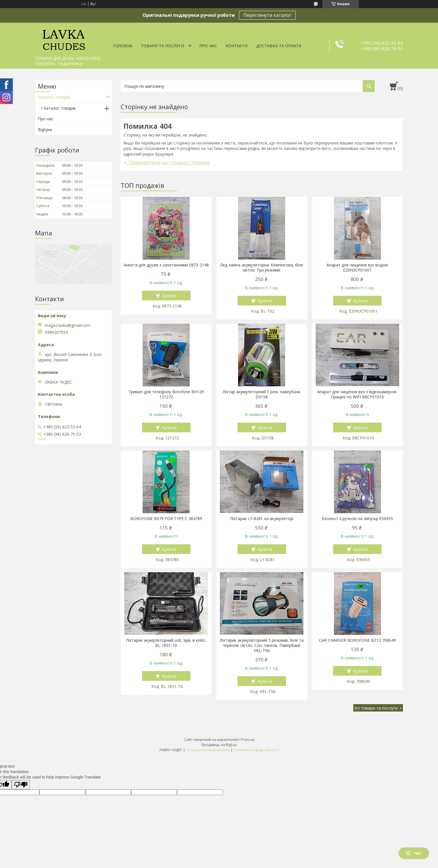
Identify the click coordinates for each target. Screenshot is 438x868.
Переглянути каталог (267, 15)
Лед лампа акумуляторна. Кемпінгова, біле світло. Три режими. (262, 268)
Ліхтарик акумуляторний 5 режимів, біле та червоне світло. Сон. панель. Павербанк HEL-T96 (262, 645)
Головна (123, 46)
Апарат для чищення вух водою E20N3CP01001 (357, 268)
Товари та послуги (163, 46)
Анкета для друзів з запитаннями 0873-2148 (166, 265)
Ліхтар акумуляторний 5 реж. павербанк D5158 (262, 394)
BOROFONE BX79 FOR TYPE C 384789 (166, 519)
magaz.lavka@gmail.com (68, 325)
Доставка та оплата (279, 46)
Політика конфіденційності (256, 750)
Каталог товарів (54, 97)
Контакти (237, 46)
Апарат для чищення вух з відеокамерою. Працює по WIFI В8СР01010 (357, 394)
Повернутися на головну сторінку (169, 162)
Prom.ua (248, 740)
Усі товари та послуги (376, 708)
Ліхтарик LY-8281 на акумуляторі (262, 519)
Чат (414, 853)
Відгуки (45, 130)
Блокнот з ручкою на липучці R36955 (357, 519)
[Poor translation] (21, 785)
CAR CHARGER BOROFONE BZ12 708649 (357, 640)
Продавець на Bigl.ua (219, 745)
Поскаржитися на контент (208, 750)
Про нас (208, 46)
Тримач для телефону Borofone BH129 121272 (166, 394)
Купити (169, 296)
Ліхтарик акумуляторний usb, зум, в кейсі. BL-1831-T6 (166, 643)
